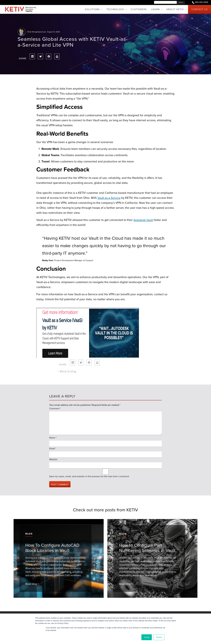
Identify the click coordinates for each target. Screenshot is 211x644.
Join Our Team (26, 613)
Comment (55, 394)
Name (53, 423)
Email (53, 434)
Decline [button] (159, 637)
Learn (59, 610)
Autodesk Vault (143, 220)
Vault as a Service (109, 198)
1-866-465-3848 (139, 613)
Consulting (62, 613)
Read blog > (32, 570)
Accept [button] (147, 637)
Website (53, 445)
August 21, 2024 (54, 32)
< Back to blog (67, 357)
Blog (29, 519)
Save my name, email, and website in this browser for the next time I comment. (89, 462)
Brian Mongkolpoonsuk (37, 32)
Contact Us (137, 610)
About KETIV (25, 610)
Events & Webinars (103, 610)
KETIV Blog (100, 613)
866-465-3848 (200, 2)
